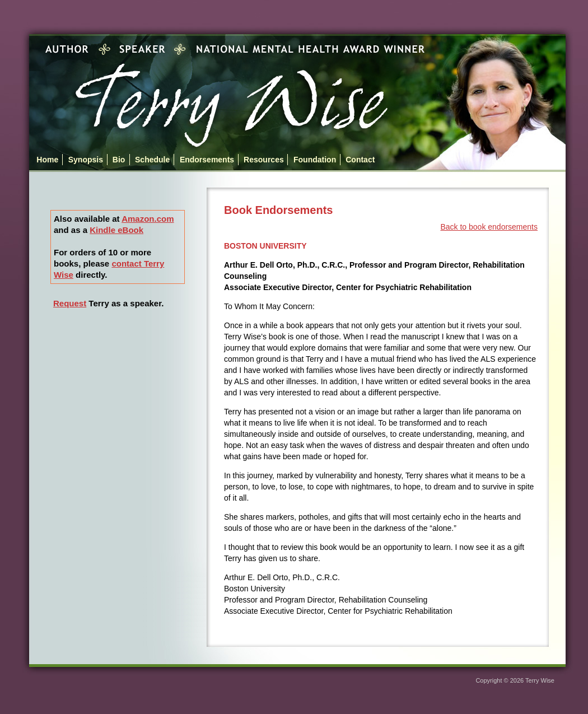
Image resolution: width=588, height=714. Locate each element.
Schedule (152, 160)
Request (70, 303)
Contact (360, 160)
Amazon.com (148, 219)
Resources (264, 160)
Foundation (315, 160)
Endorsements (207, 160)
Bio (119, 160)
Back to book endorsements (489, 227)
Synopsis (86, 160)
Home (47, 160)
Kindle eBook (116, 230)
